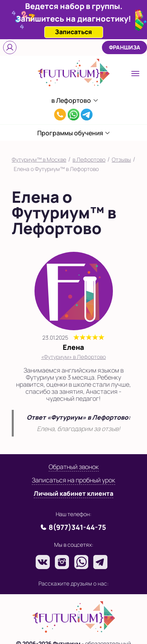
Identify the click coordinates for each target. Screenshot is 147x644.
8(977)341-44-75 (60, 116)
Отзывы (121, 159)
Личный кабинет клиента (73, 493)
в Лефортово (89, 159)
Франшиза (125, 47)
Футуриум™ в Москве (39, 159)
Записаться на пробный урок (73, 480)
